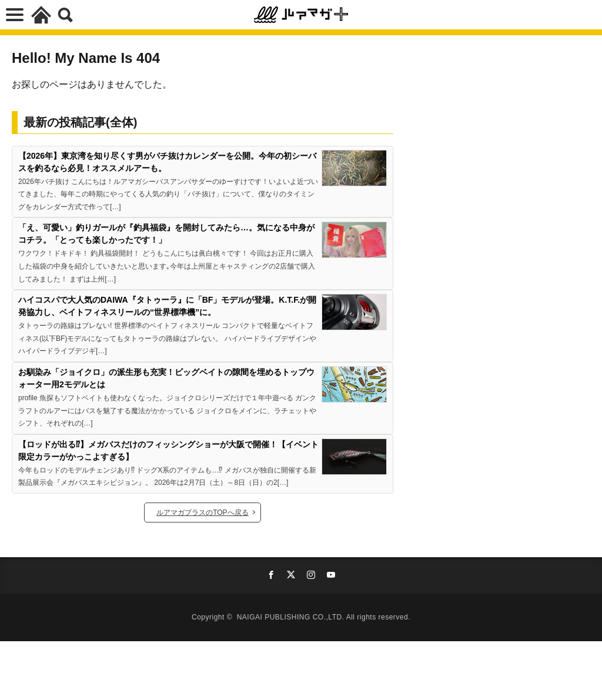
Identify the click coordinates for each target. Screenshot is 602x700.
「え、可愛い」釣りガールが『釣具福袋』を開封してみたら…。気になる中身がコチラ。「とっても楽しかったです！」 (166, 234)
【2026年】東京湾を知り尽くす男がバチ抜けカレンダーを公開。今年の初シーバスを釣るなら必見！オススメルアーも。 (167, 162)
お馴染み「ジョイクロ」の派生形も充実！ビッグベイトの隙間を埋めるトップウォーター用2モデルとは (166, 378)
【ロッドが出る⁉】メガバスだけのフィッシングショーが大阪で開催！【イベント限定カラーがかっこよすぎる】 (168, 451)
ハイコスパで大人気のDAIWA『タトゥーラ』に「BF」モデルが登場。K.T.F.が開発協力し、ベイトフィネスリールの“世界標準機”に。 (167, 306)
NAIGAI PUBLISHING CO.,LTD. (292, 617)
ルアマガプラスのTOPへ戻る (202, 513)
